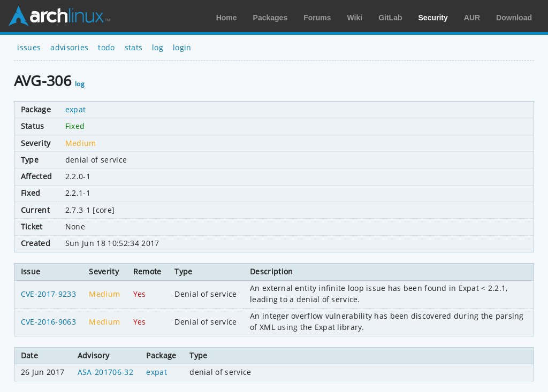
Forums (317, 18)
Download (514, 18)
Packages (271, 18)
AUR (472, 18)
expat (76, 109)
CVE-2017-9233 (48, 294)
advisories (69, 47)
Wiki (355, 18)
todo (106, 47)
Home (227, 18)
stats (134, 47)
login (182, 47)
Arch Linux (59, 16)
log (158, 47)
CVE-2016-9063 (48, 322)
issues (29, 47)
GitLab (390, 18)
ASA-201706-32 (105, 372)
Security (433, 18)
